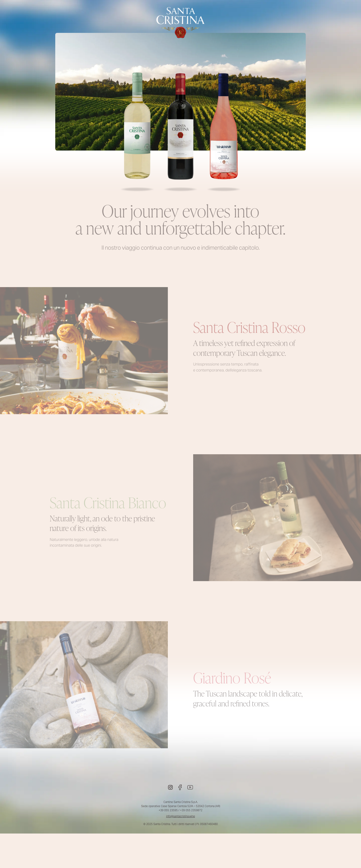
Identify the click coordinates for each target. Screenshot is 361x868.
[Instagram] (170, 787)
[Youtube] (190, 787)
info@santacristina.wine (181, 816)
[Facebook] (180, 787)
